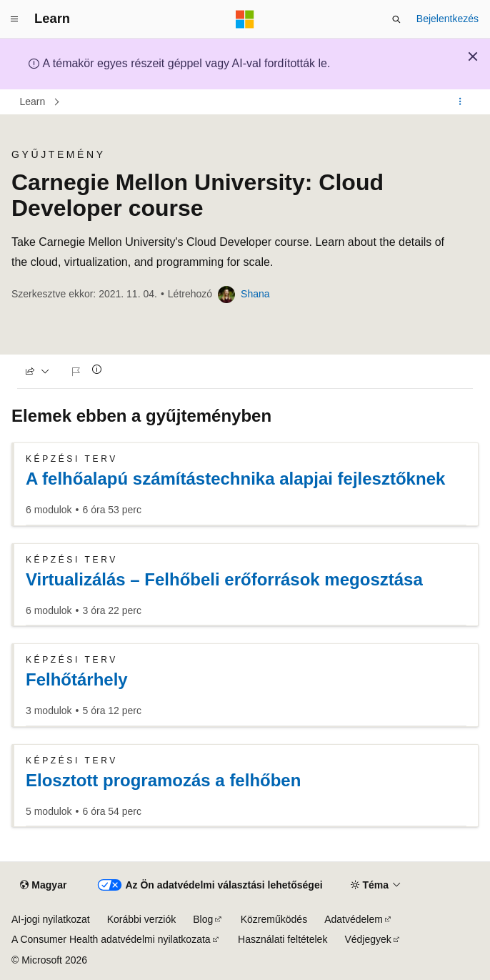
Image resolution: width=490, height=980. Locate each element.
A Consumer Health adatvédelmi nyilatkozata (111, 939)
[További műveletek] (460, 102)
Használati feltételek (282, 939)
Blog (203, 919)
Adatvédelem (354, 919)
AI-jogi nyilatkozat (51, 919)
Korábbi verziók (142, 919)
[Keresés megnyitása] (396, 19)
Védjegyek (367, 939)
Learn (33, 102)
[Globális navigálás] (14, 19)
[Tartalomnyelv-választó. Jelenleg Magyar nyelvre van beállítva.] (43, 885)
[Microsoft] (245, 19)
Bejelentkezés (447, 19)
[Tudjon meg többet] (97, 369)
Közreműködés (274, 919)
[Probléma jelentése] (78, 372)
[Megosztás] (37, 372)
